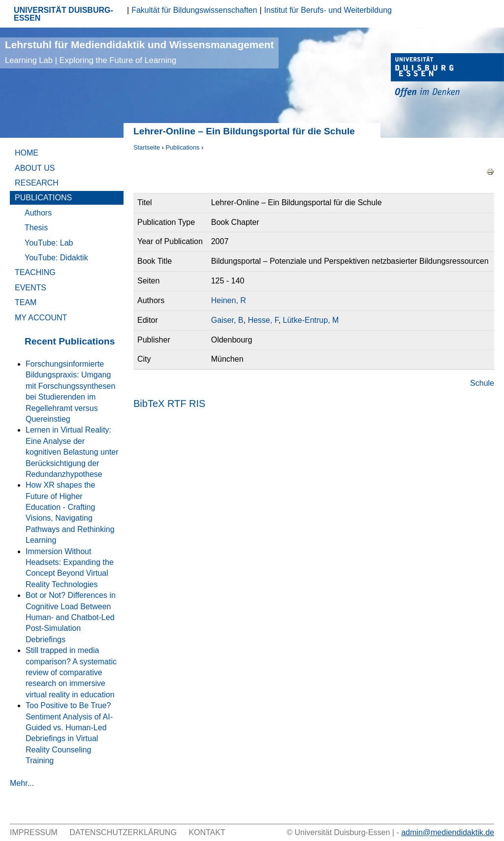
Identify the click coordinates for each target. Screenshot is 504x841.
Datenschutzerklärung (123, 832)
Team (26, 302)
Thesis (36, 228)
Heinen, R (229, 300)
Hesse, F (263, 320)
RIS (197, 404)
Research (37, 183)
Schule (482, 383)
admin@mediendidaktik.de (448, 832)
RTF (177, 404)
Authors (38, 213)
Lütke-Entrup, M (311, 320)
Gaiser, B (227, 320)
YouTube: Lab (49, 243)
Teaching (35, 272)
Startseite (147, 147)
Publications (182, 147)
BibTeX (149, 404)
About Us (35, 168)
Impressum (34, 832)
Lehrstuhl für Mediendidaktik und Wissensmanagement (139, 52)
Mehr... (22, 783)
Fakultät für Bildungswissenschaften (194, 10)
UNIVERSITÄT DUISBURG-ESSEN (63, 14)
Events (31, 288)
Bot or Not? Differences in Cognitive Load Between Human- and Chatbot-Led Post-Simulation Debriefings (71, 617)
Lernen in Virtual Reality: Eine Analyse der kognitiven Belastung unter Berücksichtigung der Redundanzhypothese (72, 452)
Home (27, 153)
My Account (41, 318)
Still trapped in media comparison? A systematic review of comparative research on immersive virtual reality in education (71, 672)
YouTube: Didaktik (56, 258)
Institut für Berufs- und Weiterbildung (328, 10)
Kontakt (207, 832)
